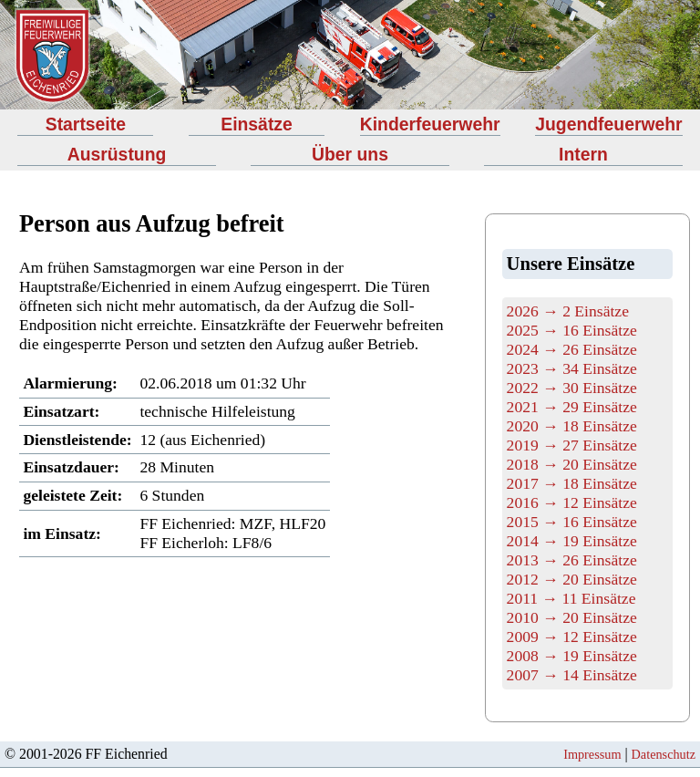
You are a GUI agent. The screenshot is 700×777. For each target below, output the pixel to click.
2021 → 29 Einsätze (572, 407)
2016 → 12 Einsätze (572, 502)
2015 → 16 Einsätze (572, 522)
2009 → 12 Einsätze (572, 637)
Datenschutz (664, 754)
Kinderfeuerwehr (430, 124)
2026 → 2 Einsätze (568, 311)
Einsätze (257, 124)
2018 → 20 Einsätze (572, 464)
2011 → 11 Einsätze (571, 598)
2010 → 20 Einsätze (572, 617)
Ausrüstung (117, 154)
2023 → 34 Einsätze (572, 368)
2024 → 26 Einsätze (572, 349)
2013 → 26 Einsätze (572, 560)
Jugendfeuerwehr (608, 124)
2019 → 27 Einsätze (572, 445)
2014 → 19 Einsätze (572, 541)
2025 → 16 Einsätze (572, 330)
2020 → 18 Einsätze (572, 426)
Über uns (350, 154)
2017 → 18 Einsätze (572, 483)
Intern (583, 154)
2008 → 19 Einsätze (572, 656)
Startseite (86, 124)
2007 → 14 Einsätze (572, 675)
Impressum (592, 754)
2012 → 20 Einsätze (572, 579)
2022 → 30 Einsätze (572, 388)
